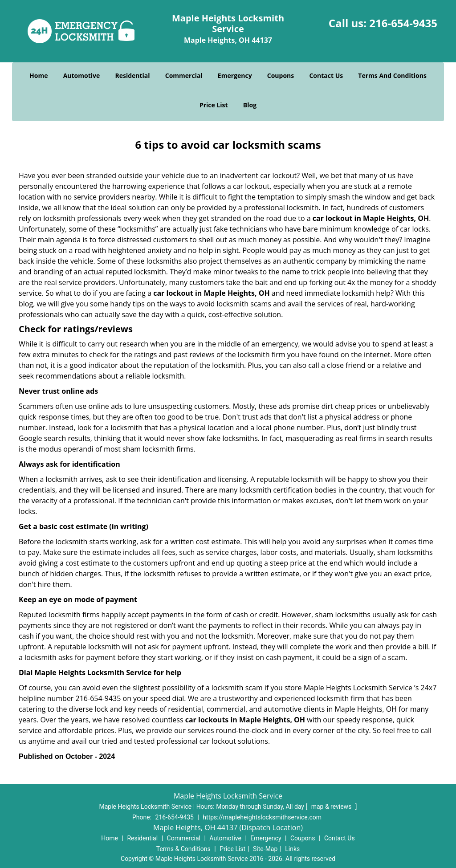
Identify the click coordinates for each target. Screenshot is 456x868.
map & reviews (332, 807)
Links (292, 849)
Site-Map (265, 849)
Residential (132, 75)
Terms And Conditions (392, 75)
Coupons (281, 75)
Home (39, 75)
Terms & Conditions (183, 849)
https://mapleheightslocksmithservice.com (262, 817)
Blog (250, 105)
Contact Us (326, 75)
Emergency (235, 75)
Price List (214, 105)
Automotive (82, 75)
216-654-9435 (403, 23)
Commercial (184, 75)
